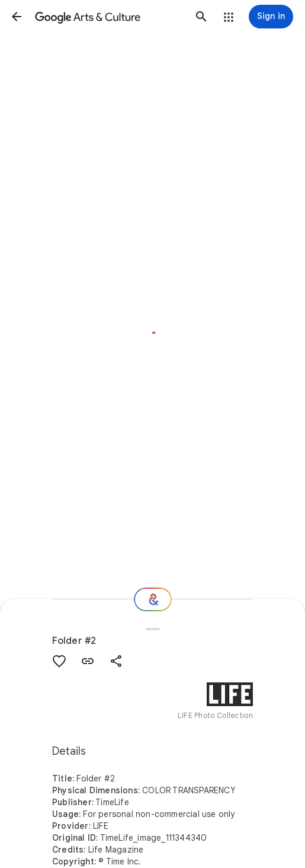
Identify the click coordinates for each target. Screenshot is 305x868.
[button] (17, 17)
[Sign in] (271, 17)
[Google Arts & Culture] (109, 17)
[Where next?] (153, 599)
